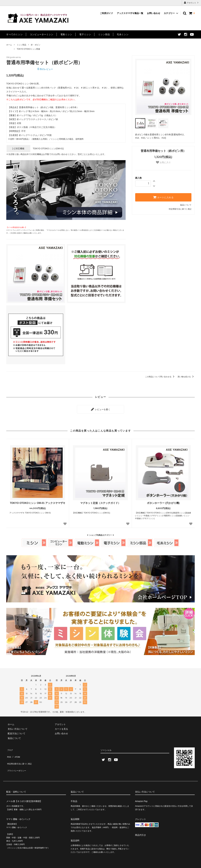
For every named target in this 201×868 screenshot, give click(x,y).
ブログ (10, 748)
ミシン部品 (104, 34)
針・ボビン (36, 45)
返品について (186, 205)
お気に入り (163, 162)
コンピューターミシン (42, 34)
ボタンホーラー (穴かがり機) (163, 502)
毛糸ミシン (123, 34)
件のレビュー (45, 69)
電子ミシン (85, 34)
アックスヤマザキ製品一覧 (130, 13)
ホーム (9, 45)
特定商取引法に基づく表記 (180, 209)
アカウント (191, 3)
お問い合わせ (154, 13)
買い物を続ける (186, 377)
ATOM (16, 752)
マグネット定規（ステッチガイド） (100, 502)
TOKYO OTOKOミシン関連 (28, 49)
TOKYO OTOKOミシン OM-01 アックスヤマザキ (38, 502)
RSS (9, 752)
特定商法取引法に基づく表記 (21, 757)
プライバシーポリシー (17, 761)
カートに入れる (163, 197)
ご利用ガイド (106, 13)
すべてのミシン (15, 34)
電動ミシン (66, 34)
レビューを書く (100, 408)
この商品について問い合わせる (160, 377)
